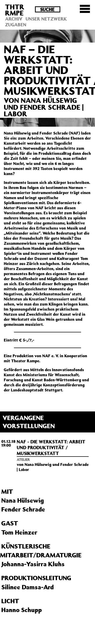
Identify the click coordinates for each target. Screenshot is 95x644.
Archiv (14, 19)
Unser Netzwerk (46, 19)
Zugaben (16, 25)
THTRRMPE (15, 10)
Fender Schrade (23, 509)
